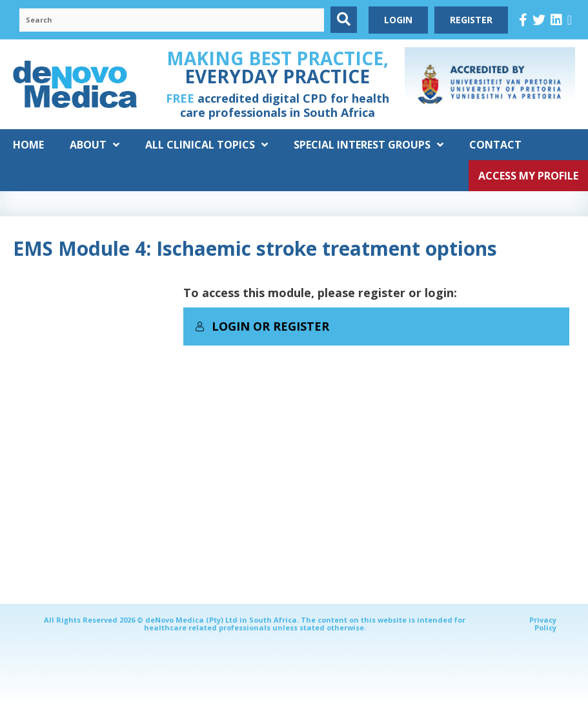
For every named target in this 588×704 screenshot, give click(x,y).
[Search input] (172, 20)
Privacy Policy (543, 624)
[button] (344, 20)
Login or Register (262, 326)
